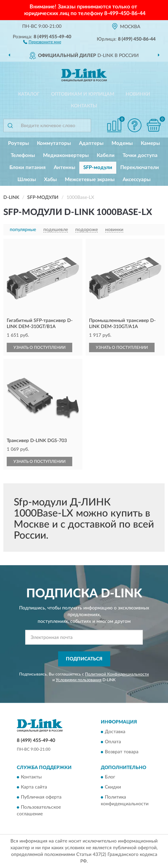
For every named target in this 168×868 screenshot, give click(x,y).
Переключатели (140, 168)
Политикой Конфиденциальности (117, 674)
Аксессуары (137, 180)
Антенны (65, 168)
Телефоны (23, 155)
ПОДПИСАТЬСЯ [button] (84, 659)
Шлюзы (27, 180)
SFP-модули (98, 168)
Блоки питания (28, 168)
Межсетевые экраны (90, 180)
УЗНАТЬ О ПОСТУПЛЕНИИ (39, 347)
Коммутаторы (54, 143)
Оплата (113, 742)
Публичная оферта (41, 798)
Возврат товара (122, 752)
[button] (42, 42)
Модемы (122, 143)
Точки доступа (140, 155)
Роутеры (18, 143)
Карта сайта (34, 788)
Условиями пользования (79, 680)
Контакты (84, 106)
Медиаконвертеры (66, 155)
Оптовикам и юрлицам (83, 94)
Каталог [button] (29, 94)
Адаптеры (91, 143)
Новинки (138, 94)
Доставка (115, 732)
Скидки (113, 788)
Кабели (106, 155)
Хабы (50, 180)
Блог (110, 777)
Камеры (150, 143)
